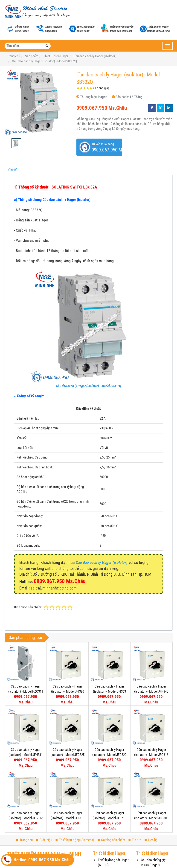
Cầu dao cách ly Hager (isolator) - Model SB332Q (89, 386)
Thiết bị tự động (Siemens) (75, 840)
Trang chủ (24, 840)
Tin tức (135, 840)
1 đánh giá (101, 88)
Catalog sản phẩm (111, 840)
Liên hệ (151, 840)
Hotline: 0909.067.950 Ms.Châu (36, 860)
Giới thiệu (44, 840)
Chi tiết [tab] (13, 170)
